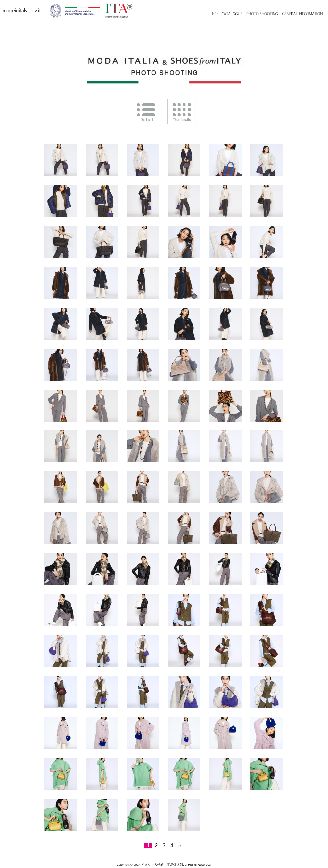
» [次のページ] (180, 845)
